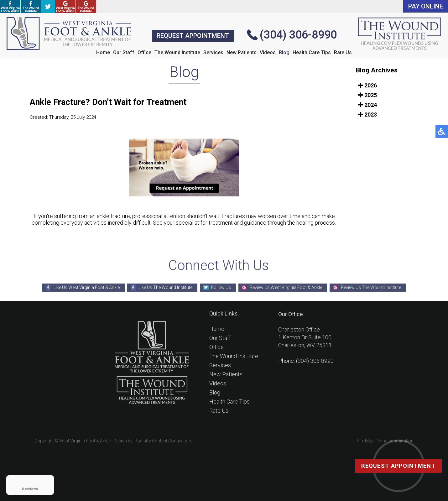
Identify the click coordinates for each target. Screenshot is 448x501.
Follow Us (221, 287)
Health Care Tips (312, 52)
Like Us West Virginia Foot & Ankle (87, 287)
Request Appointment (398, 466)
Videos (268, 52)
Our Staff (124, 52)
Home (103, 52)
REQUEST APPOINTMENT (193, 36)
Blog (284, 52)
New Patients (242, 52)
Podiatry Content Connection (163, 441)
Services (213, 52)
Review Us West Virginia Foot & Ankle (286, 287)
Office (144, 52)
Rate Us (343, 52)
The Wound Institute (177, 52)
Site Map (365, 441)
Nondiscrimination (395, 441)
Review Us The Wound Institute (371, 287)
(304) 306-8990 (298, 35)
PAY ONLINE (426, 6)
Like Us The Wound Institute (165, 287)
